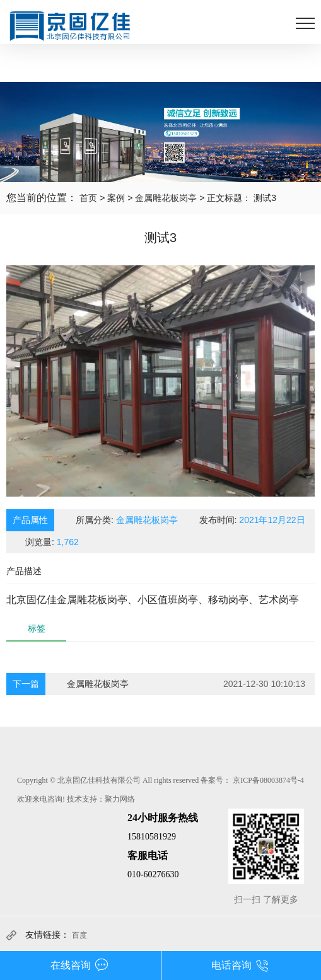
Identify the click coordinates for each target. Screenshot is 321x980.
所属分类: (127, 520)
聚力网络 (120, 799)
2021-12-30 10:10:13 (264, 684)
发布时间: (252, 520)
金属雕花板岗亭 (166, 198)
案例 (116, 198)
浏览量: (52, 542)
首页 (88, 198)
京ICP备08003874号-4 (268, 780)
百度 (79, 935)
